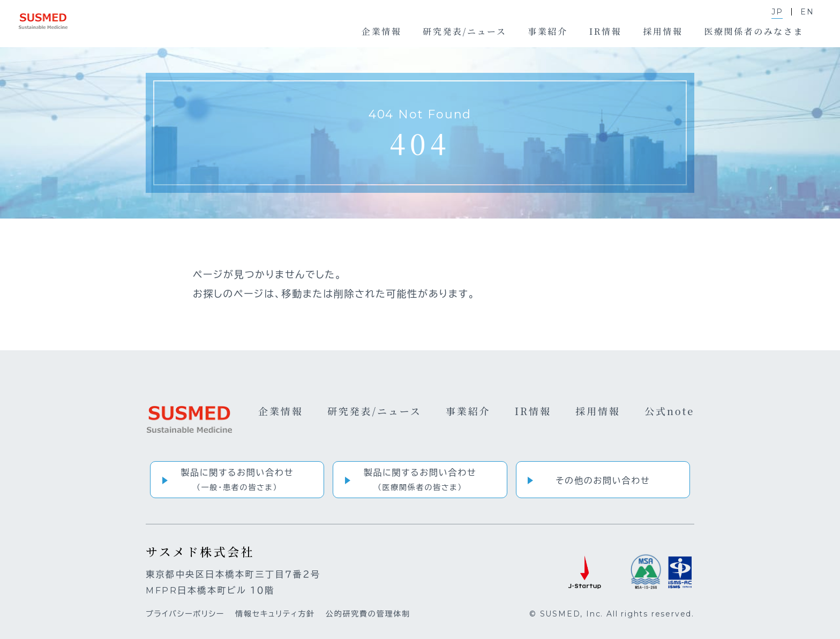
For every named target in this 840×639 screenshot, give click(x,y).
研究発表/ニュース (374, 411)
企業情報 (281, 411)
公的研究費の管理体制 (368, 614)
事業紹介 (468, 411)
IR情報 (533, 411)
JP (777, 12)
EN (807, 12)
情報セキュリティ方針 (275, 614)
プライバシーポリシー (185, 614)
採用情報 (598, 411)
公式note (669, 411)
